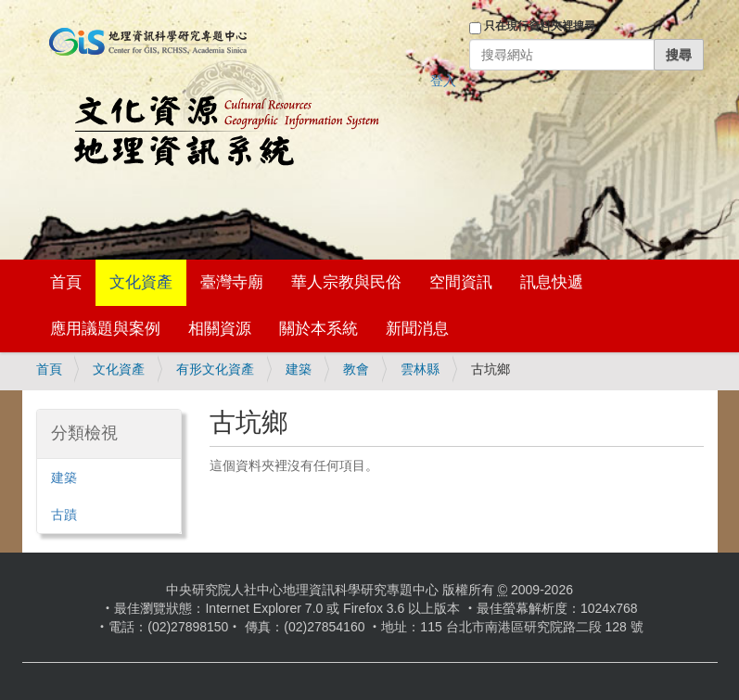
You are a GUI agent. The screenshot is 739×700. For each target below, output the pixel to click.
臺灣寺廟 (232, 282)
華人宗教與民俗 (346, 282)
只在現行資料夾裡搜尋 (540, 26)
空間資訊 (461, 282)
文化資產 (141, 282)
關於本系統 (319, 329)
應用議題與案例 (105, 329)
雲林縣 (420, 369)
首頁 (66, 282)
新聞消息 (417, 329)
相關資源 (220, 329)
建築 (299, 369)
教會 (356, 369)
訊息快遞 (552, 282)
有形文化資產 (215, 369)
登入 (443, 81)
